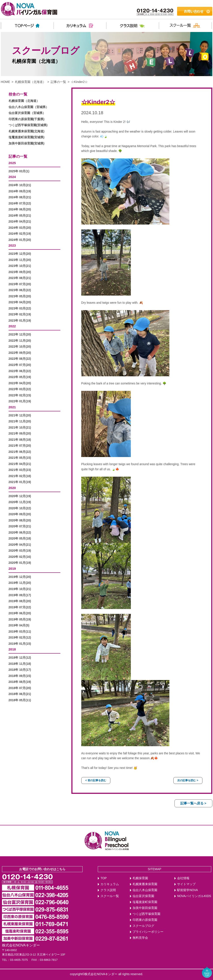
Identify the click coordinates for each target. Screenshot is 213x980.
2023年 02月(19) (20, 314)
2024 (12, 177)
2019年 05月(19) (20, 619)
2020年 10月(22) (20, 508)
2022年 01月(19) (20, 401)
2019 (12, 569)
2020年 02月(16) (20, 557)
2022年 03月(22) (20, 389)
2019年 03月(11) (20, 632)
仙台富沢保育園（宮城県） (27, 113)
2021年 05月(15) (20, 458)
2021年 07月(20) (20, 446)
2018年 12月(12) (20, 658)
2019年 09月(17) (20, 595)
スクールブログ (143, 926)
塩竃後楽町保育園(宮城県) (27, 137)
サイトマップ (186, 884)
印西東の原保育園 (145, 920)
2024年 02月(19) (20, 234)
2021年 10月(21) (20, 428)
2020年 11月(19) (20, 502)
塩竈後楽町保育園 (145, 902)
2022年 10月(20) (20, 347)
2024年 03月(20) (20, 228)
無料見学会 (140, 938)
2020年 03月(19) (20, 551)
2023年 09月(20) (20, 272)
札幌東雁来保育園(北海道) (27, 131)
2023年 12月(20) (20, 254)
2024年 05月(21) (20, 216)
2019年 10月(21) (20, 589)
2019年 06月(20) (20, 613)
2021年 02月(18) (20, 476)
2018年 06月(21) (20, 694)
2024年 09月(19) (20, 191)
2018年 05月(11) (20, 700)
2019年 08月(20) (20, 601)
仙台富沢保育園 (143, 896)
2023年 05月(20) (20, 296)
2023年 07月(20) (20, 284)
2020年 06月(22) (20, 533)
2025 (12, 163)
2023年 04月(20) (20, 302)
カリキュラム (110, 884)
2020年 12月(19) (20, 496)
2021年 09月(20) (20, 434)
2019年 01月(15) (20, 644)
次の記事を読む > (188, 780)
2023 (12, 245)
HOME (6, 82)
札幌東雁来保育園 (145, 884)
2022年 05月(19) (20, 377)
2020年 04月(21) (20, 545)
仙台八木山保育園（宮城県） (29, 107)
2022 (12, 326)
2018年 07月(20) (20, 688)
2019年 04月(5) (19, 625)
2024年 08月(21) (20, 197)
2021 (12, 407)
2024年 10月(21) (20, 185)
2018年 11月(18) (20, 664)
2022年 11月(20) (20, 341)
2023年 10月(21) (20, 266)
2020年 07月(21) (20, 526)
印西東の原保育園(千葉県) (27, 119)
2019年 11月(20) (20, 583)
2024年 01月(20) (20, 240)
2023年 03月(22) (20, 308)
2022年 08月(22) (20, 359)
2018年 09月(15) (20, 676)
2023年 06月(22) (20, 290)
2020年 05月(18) (20, 539)
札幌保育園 (140, 878)
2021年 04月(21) (20, 464)
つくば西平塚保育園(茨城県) (28, 125)
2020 (12, 488)
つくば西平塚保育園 (146, 914)
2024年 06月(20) (20, 209)
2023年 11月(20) (20, 260)
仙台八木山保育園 (145, 890)
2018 (12, 649)
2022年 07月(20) (20, 365)
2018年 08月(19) (20, 682)
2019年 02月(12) (20, 638)
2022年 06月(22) (20, 371)
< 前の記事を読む (96, 780)
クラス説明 (108, 890)
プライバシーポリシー (148, 932)
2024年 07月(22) (20, 203)
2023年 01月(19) (20, 321)
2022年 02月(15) (20, 395)
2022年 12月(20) (20, 334)
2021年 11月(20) (20, 421)
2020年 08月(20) (20, 520)
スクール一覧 (110, 896)
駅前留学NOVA (187, 890)
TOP (104, 878)
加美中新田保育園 (145, 908)
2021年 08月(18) (20, 440)
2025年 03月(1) (19, 171)
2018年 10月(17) (20, 670)
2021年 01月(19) (20, 482)
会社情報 (183, 878)
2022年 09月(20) (20, 353)
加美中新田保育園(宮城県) (27, 143)
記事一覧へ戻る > (193, 803)
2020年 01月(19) (20, 563)
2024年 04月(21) (20, 222)
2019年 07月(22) (20, 607)
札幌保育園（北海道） (30, 82)
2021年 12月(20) (20, 415)
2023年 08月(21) (20, 278)
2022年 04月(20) (20, 383)
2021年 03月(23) (20, 470)
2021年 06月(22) (20, 452)
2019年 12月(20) (20, 577)
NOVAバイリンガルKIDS (194, 896)
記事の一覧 (58, 82)
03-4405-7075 (19, 960)
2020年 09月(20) (20, 514)
